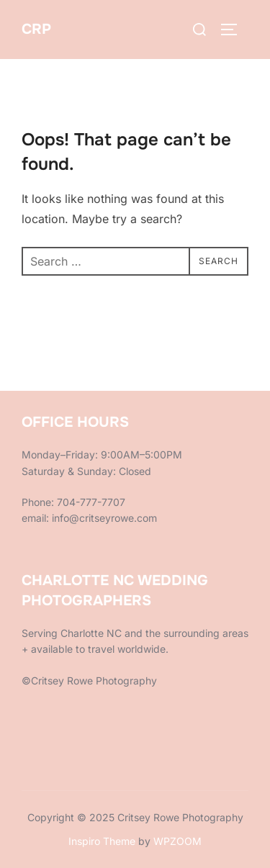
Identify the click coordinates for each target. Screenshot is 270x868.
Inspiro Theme (102, 841)
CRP (36, 29)
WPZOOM (177, 841)
